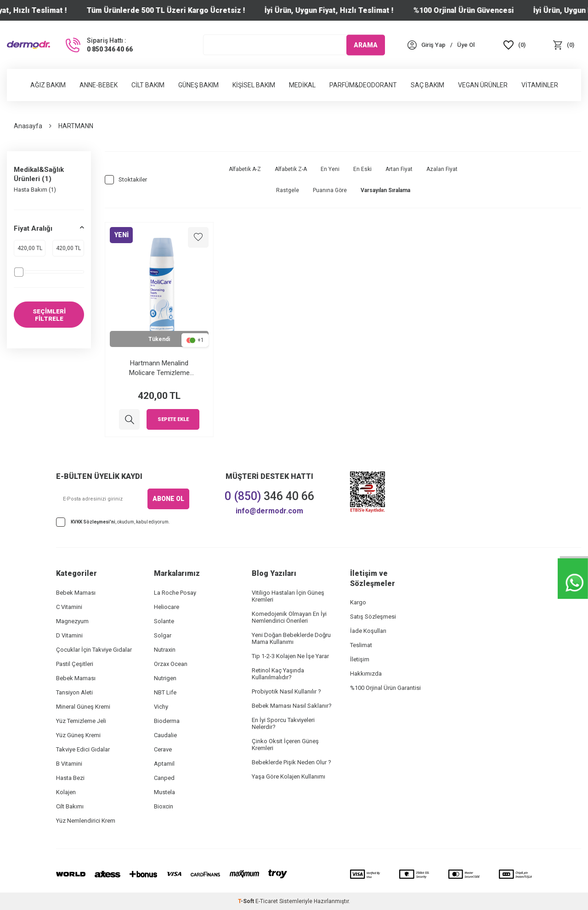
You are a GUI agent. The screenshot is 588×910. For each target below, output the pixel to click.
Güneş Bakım (198, 85)
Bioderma (167, 721)
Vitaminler (540, 85)
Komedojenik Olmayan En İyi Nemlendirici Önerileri (289, 617)
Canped (164, 778)
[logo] (28, 45)
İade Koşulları (368, 631)
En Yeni (330, 169)
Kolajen (66, 792)
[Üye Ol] (466, 45)
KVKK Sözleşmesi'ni (93, 522)
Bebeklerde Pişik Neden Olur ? (291, 762)
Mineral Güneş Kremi (83, 707)
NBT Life (165, 692)
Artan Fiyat (399, 169)
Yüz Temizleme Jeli (81, 721)
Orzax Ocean (171, 664)
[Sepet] (563, 45)
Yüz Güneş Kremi (78, 735)
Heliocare (167, 607)
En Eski (362, 169)
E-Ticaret (267, 901)
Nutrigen (165, 678)
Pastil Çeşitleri (75, 664)
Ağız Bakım (48, 85)
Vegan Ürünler (483, 85)
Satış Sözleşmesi (373, 617)
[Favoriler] (515, 45)
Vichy (161, 707)
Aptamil (164, 764)
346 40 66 (269, 496)
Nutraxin (165, 650)
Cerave (163, 749)
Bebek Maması (76, 593)
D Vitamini (69, 635)
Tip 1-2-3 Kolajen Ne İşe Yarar (290, 656)
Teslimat (361, 645)
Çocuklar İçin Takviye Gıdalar (94, 650)
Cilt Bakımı (70, 806)
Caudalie (165, 735)
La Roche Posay (175, 593)
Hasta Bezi (70, 778)
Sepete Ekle (173, 419)
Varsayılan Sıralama (385, 190)
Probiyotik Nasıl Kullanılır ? (286, 691)
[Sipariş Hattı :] (98, 45)
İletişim (360, 659)
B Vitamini (69, 764)
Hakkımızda (366, 674)
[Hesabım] (433, 45)
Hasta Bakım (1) (35, 190)
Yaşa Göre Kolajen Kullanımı (288, 776)
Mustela (164, 792)
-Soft (247, 901)
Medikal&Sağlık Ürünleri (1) (39, 174)
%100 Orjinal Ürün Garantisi (385, 688)
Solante (164, 621)
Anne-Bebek (99, 85)
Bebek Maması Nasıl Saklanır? (292, 706)
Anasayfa (28, 126)
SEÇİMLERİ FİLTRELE (49, 315)
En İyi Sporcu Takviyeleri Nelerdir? (283, 723)
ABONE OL (168, 499)
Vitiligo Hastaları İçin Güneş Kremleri (288, 596)
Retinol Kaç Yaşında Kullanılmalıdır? (278, 674)
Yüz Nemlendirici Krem (86, 821)
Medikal (302, 85)
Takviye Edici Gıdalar (83, 749)
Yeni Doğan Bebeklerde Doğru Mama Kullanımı (291, 638)
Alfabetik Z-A (291, 169)
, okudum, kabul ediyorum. (113, 522)
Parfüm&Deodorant (363, 85)
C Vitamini (69, 607)
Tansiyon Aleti (74, 692)
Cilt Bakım (148, 85)
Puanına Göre (330, 190)
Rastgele (288, 190)
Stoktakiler (126, 180)
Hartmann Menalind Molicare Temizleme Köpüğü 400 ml (159, 368)
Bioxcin (164, 806)
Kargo (358, 602)
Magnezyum (72, 621)
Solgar (163, 635)
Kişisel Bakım (254, 85)
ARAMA (366, 45)
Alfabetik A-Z (245, 169)
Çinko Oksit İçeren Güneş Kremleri (285, 745)
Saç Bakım (427, 85)
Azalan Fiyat (442, 169)
